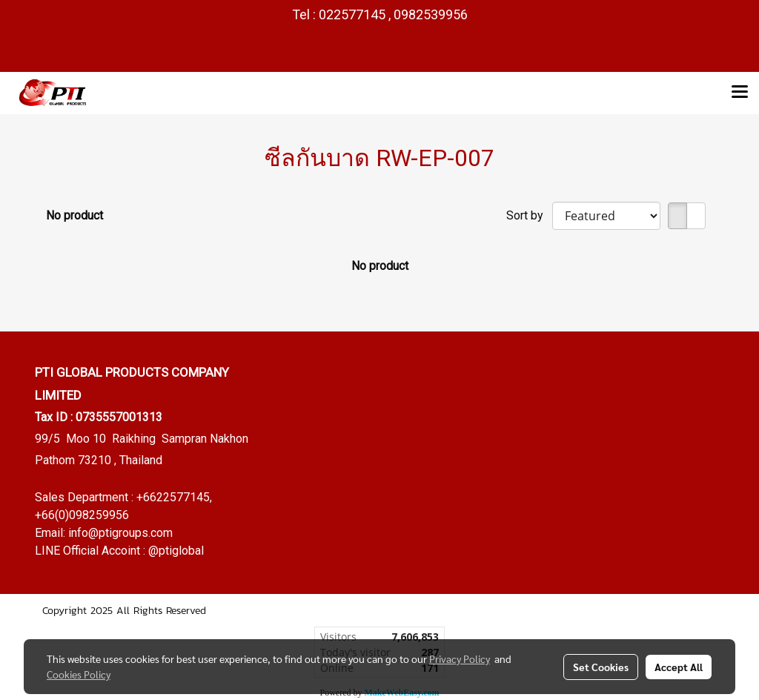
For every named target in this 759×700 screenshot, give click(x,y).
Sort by (529, 215)
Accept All (679, 667)
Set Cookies (601, 667)
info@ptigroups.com (120, 533)
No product (74, 215)
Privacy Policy (460, 658)
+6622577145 (173, 497)
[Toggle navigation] (740, 93)
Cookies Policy (79, 674)
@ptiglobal (176, 551)
